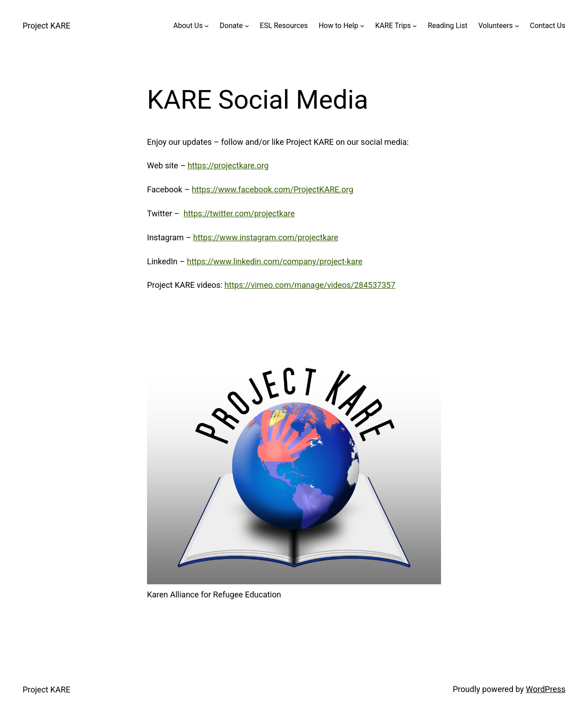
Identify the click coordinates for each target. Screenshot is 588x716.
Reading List (448, 26)
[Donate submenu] (247, 26)
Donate (231, 26)
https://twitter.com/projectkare (239, 213)
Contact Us (548, 26)
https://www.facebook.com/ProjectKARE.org (273, 189)
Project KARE (47, 26)
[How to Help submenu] (362, 26)
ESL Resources (284, 26)
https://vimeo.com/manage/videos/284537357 (310, 285)
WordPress (546, 689)
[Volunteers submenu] (517, 26)
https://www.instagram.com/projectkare (266, 237)
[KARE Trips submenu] (415, 26)
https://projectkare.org (228, 165)
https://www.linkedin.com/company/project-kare (275, 261)
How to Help (338, 26)
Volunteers (495, 26)
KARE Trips (393, 26)
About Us (188, 26)
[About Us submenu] (207, 26)
